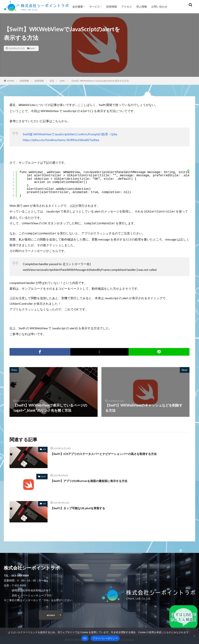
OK (85, 638)
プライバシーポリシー (105, 638)
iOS (44, 447)
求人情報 (142, 7)
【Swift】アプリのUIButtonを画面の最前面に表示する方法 (96, 479)
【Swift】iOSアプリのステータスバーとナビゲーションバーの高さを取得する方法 (114, 452)
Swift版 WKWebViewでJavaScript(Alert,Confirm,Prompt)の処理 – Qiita (70, 133)
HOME (11, 81)
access (51, 614)
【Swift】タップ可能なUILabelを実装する (83, 506)
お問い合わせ (159, 7)
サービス (95, 7)
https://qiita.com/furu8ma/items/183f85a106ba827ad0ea (61, 139)
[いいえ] (194, 636)
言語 (52, 81)
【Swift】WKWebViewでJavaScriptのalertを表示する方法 (100, 81)
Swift (32, 48)
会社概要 (78, 7)
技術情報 (111, 7)
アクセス (127, 7)
